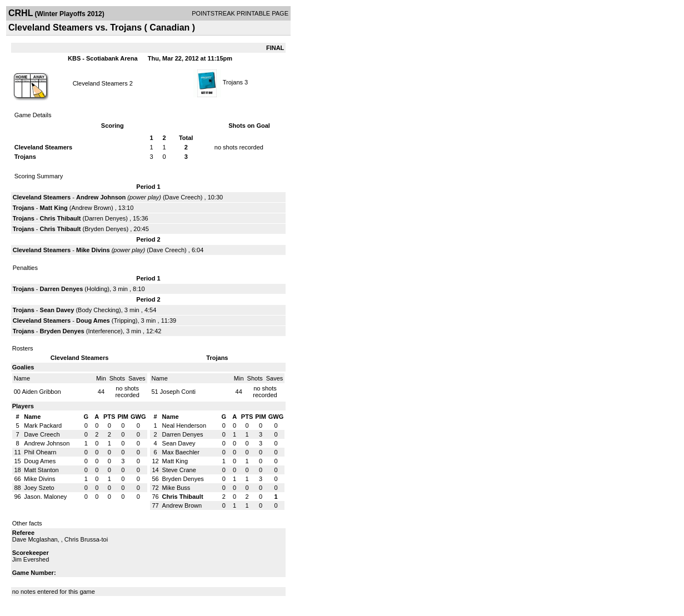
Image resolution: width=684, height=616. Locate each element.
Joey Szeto (39, 488)
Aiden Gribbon (41, 392)
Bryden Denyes (105, 229)
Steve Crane (179, 470)
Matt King (54, 208)
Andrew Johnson (101, 197)
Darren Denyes (105, 218)
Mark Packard (43, 425)
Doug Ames (93, 320)
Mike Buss (176, 488)
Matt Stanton (41, 470)
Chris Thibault (61, 218)
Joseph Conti (178, 392)
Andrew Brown (91, 208)
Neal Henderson (184, 425)
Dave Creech (183, 197)
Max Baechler (181, 452)
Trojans (233, 82)
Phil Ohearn (40, 452)
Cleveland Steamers (100, 83)
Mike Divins (93, 250)
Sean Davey (57, 310)
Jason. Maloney (45, 497)
